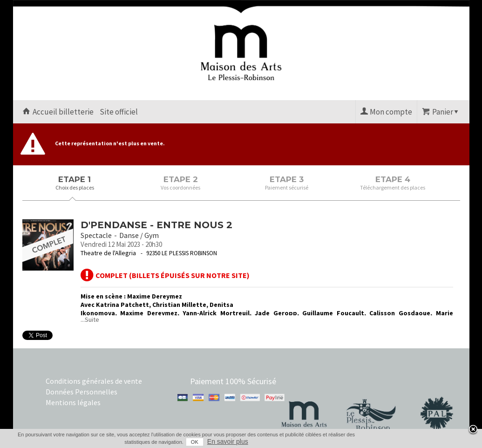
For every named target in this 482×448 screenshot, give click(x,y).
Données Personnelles (81, 392)
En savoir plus (228, 441)
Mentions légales (73, 402)
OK (195, 442)
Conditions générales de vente (94, 381)
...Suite (90, 319)
